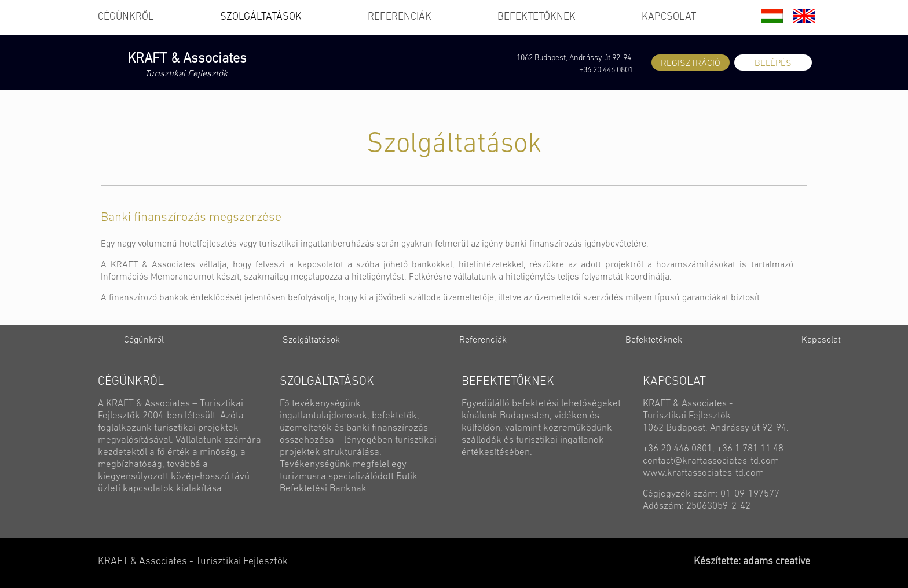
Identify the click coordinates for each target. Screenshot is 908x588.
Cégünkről (144, 340)
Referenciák (483, 340)
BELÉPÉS (773, 64)
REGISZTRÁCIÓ (691, 64)
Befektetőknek (654, 340)
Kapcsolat (821, 340)
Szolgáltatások (311, 340)
